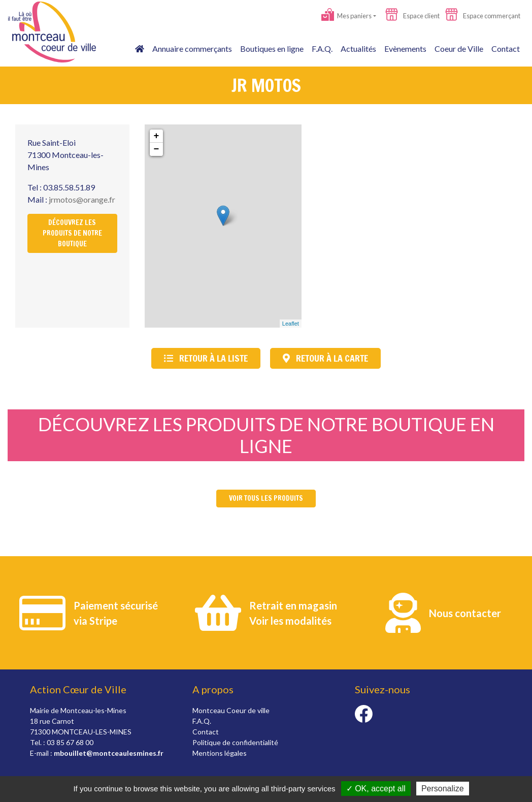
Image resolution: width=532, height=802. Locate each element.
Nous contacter (465, 613)
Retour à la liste (206, 358)
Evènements (405, 49)
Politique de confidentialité (235, 742)
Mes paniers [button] (346, 16)
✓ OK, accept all (376, 789)
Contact (506, 49)
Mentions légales (220, 753)
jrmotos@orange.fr (82, 199)
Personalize (443, 789)
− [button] (157, 149)
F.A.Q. (322, 49)
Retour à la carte (325, 358)
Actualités (358, 49)
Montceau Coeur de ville (231, 710)
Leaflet (291, 324)
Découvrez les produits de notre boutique (72, 233)
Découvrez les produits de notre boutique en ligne (266, 435)
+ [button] (157, 136)
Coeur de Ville (459, 49)
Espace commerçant (483, 16)
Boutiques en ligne (272, 49)
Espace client (412, 16)
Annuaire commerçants (192, 49)
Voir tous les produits (266, 498)
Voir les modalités (290, 621)
